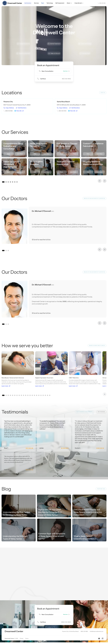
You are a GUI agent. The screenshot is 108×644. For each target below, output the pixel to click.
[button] (69, 3)
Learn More (20, 154)
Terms (27, 614)
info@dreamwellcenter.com (97, 607)
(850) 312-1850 (84, 607)
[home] (12, 3)
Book (8, 154)
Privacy (22, 614)
